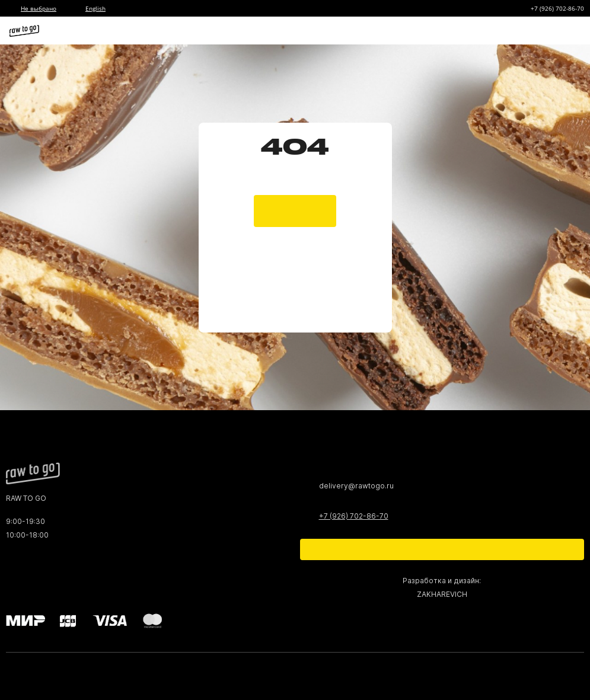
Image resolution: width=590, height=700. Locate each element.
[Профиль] (548, 31)
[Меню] (571, 31)
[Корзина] (526, 31)
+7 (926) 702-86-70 (557, 8)
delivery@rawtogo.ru (356, 486)
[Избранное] (503, 31)
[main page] (295, 199)
